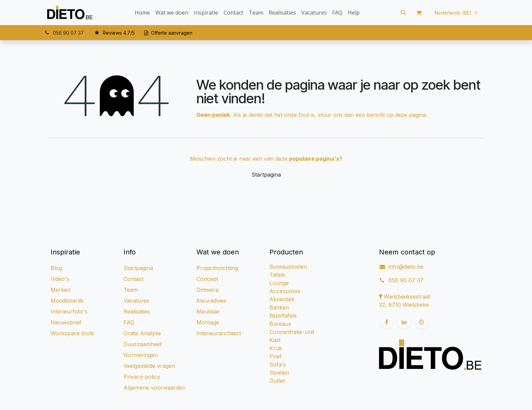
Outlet (277, 381)
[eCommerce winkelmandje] (419, 13)
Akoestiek (282, 299)
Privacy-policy (142, 377)
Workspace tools (72, 333)
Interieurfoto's (69, 311)
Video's (60, 279)
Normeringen (141, 355)
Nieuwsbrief (66, 322)
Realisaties (137, 311)
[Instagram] (421, 322)
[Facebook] (387, 322)
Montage (208, 322)
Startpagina (266, 175)
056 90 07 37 (406, 280)
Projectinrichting (217, 268)
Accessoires (285, 291)
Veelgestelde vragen (149, 366)
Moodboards (67, 301)
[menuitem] (142, 13)
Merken (61, 290)
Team (131, 290)
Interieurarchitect (219, 333)
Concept (207, 279)
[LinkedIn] (404, 322)
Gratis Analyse (142, 333)
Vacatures (136, 301)
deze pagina (410, 115)
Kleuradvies (211, 301)
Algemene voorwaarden (155, 388)
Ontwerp (208, 290)
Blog (56, 268)
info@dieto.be (406, 267)
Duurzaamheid (142, 344)
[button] (403, 13)
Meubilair (208, 311)
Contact (134, 279)
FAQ (129, 322)
